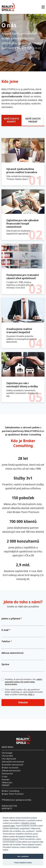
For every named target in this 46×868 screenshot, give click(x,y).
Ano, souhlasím (23, 856)
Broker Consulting (10, 791)
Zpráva (5, 664)
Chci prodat (7, 756)
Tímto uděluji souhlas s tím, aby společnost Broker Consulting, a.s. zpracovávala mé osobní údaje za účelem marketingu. (24, 692)
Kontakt (6, 779)
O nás (4, 776)
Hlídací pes (7, 782)
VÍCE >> (31, 694)
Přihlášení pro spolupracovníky (16, 800)
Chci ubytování (9, 759)
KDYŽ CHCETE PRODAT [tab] (33, 120)
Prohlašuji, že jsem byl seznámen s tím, (23, 682)
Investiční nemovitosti (12, 765)
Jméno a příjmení (12, 619)
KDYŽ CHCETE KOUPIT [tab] (11, 120)
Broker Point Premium (13, 794)
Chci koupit (7, 753)
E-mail (6, 630)
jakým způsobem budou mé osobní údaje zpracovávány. (23, 682)
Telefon (7, 641)
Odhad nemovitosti (11, 771)
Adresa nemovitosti (12, 653)
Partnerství (7, 774)
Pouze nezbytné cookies (23, 863)
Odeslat (23, 702)
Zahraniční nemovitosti (13, 762)
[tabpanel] (23, 272)
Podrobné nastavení (10, 839)
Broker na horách (10, 768)
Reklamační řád (9, 806)
